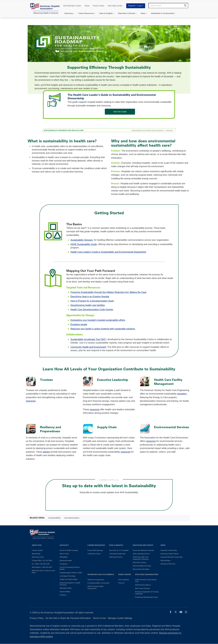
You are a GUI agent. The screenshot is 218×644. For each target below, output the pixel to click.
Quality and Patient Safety (68, 579)
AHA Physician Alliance (143, 585)
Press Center (99, 6)
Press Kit (121, 583)
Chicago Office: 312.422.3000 (42, 561)
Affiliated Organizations (147, 574)
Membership (36, 554)
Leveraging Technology (67, 576)
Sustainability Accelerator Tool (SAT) (88, 339)
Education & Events (127, 13)
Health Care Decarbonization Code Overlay (92, 310)
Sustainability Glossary (82, 240)
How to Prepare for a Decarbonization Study (92, 301)
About (87, 6)
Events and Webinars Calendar (143, 550)
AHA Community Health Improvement (96, 587)
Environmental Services (171, 427)
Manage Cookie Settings (120, 618)
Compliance (64, 564)
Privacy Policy (37, 618)
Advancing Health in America (101, 574)
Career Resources (86, 13)
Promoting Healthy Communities (98, 583)
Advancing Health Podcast (170, 554)
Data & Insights (106, 13)
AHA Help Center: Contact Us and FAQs (43, 572)
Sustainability (54, 518)
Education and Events (143, 545)
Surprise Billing (65, 592)
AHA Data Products (116, 557)
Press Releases (124, 580)
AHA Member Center (72, 6)
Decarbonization (72, 518)
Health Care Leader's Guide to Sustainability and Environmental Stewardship (108, 252)
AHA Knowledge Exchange (142, 566)
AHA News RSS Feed (168, 564)
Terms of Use (99, 618)
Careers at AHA (37, 550)
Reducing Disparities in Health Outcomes (70, 584)
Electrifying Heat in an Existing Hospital (90, 297)
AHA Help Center (115, 6)
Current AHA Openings (95, 550)
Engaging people (79, 324)
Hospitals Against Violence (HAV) (71, 573)
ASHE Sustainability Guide (84, 244)
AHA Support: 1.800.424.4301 (42, 567)
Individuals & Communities (163, 13)
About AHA (37, 545)
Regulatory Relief (65, 588)
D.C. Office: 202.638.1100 (41, 564)
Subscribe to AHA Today (169, 550)
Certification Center (94, 554)
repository (182, 394)
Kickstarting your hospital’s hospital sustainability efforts (98, 320)
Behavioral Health (66, 561)
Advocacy (69, 13)
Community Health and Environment (88, 347)
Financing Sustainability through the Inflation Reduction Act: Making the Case (108, 292)
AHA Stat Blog (165, 561)
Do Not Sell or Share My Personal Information (68, 618)
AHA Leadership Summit (141, 554)
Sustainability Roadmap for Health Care (64, 130)
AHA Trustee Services (142, 588)
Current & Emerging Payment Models (70, 568)
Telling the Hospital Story (96, 580)
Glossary (169, 130)
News (143, 13)
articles (46, 452)
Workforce (63, 595)
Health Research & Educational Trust (146, 581)
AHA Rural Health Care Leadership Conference (141, 558)
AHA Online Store (38, 557)
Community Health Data (117, 554)
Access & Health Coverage (69, 550)
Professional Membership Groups (146, 597)
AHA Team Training (139, 562)
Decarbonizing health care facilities (88, 305)
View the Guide (120, 112)
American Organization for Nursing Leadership (147, 593)
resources (31, 401)
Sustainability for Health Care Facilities (148, 130)
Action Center (64, 554)
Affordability (64, 557)
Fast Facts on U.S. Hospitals (119, 550)
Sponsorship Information (141, 569)
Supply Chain (107, 427)
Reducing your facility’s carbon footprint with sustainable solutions (103, 329)
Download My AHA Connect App (171, 557)
